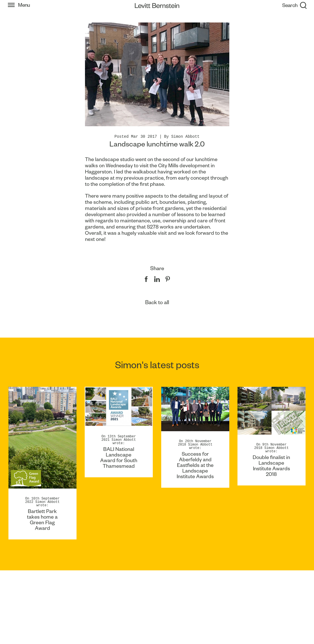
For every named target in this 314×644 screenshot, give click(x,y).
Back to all (157, 302)
